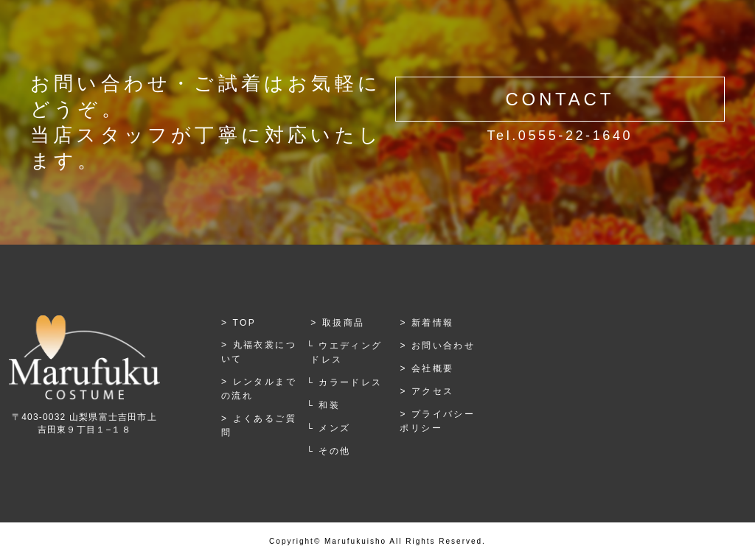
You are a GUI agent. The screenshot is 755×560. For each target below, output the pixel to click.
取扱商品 (344, 323)
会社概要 (433, 368)
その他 (334, 451)
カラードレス (350, 382)
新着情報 (433, 323)
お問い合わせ (443, 346)
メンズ (334, 428)
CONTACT (560, 99)
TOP (245, 323)
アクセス (433, 391)
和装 (329, 405)
